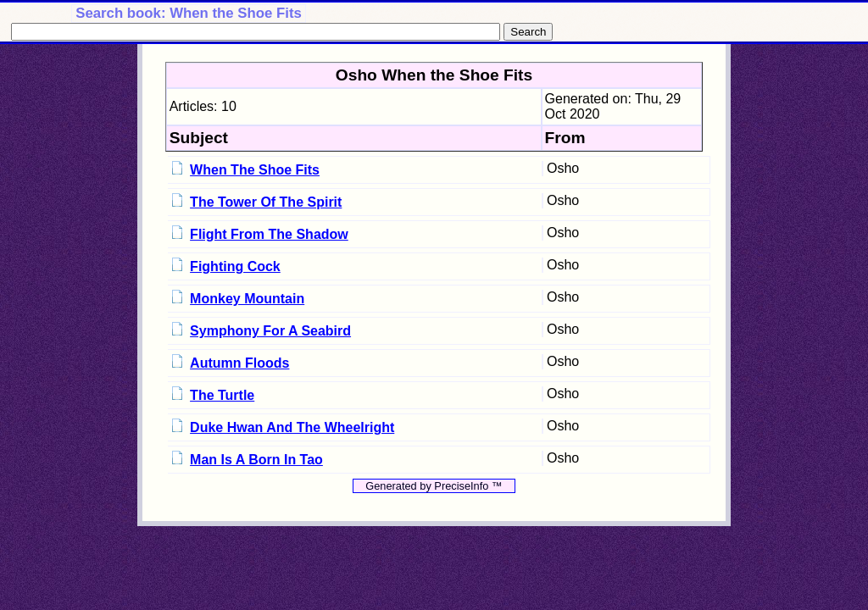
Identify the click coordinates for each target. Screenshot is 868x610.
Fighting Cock (235, 266)
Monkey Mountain (247, 299)
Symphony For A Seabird (270, 331)
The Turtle (222, 395)
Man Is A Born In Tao (256, 460)
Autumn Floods (239, 363)
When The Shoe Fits (255, 170)
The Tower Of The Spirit (266, 202)
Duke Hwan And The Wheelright (292, 427)
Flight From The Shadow (269, 234)
